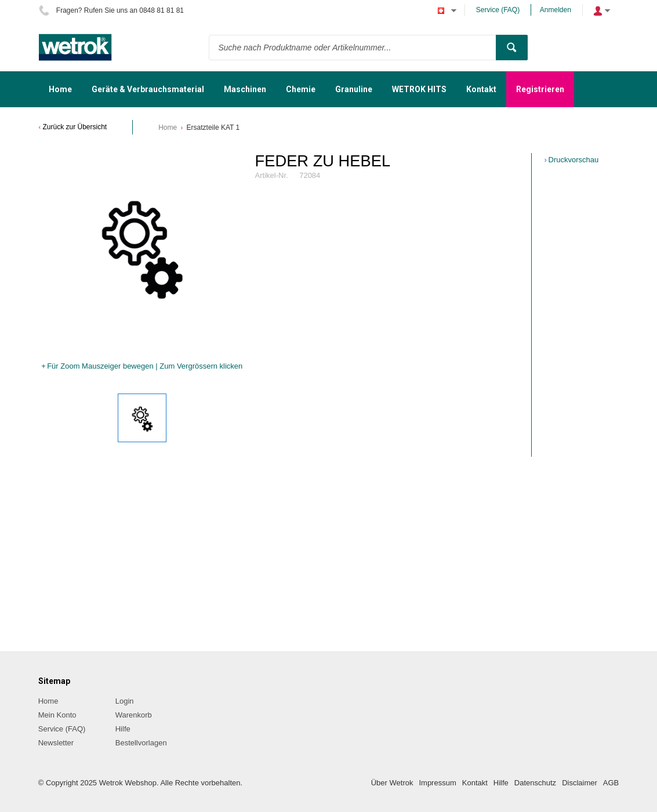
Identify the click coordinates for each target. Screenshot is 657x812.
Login (125, 701)
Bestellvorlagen (141, 743)
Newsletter (56, 743)
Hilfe (123, 729)
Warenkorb (134, 715)
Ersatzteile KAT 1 (213, 128)
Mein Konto (57, 715)
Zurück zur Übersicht (75, 127)
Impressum (437, 783)
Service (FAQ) (498, 10)
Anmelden (556, 10)
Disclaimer (580, 783)
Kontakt (475, 783)
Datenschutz (535, 783)
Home (168, 128)
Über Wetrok (392, 783)
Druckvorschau (574, 160)
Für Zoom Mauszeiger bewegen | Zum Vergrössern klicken (145, 366)
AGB (611, 783)
